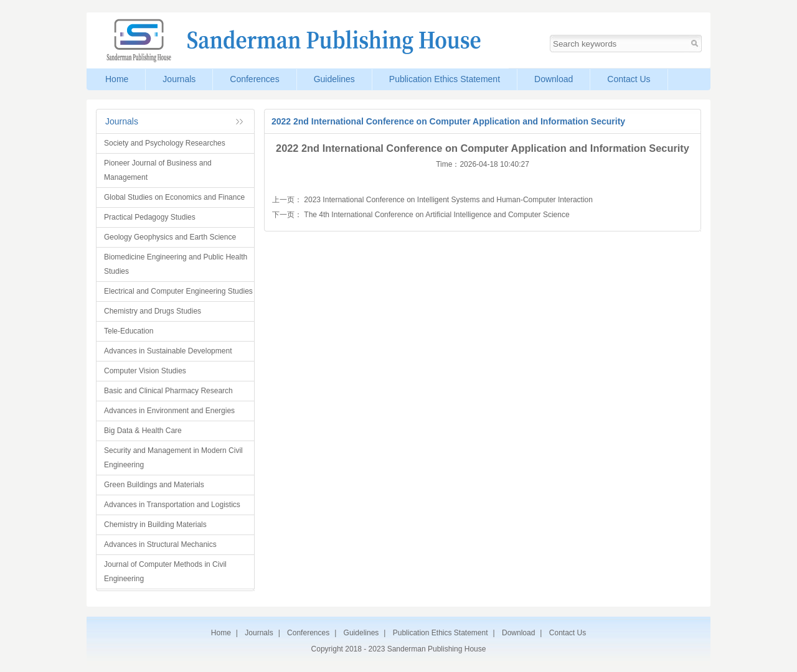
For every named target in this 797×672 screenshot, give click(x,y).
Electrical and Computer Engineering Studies (178, 291)
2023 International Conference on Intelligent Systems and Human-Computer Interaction (448, 200)
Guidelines (334, 79)
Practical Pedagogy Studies (150, 217)
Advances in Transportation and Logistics (172, 505)
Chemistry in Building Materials (155, 525)
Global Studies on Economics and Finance (174, 197)
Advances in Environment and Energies (169, 411)
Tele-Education (129, 331)
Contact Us (629, 79)
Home (117, 79)
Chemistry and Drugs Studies (153, 311)
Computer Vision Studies (145, 371)
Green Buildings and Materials (154, 485)
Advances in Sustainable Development (168, 351)
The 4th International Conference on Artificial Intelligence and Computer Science (436, 215)
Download (554, 79)
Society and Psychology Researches (165, 143)
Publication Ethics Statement (445, 79)
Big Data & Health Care (143, 431)
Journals (179, 79)
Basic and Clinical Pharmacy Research (168, 391)
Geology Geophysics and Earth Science (170, 237)
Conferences (254, 79)
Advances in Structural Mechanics (160, 544)
